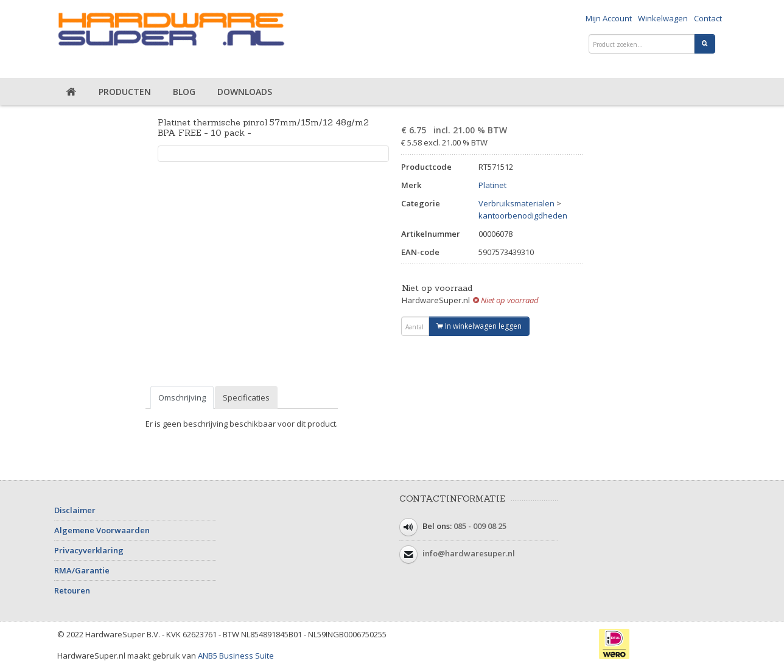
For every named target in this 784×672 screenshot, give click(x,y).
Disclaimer (75, 510)
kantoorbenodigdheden (523, 215)
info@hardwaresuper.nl (469, 553)
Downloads (245, 92)
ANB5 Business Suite (236, 656)
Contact (708, 18)
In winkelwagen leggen (479, 326)
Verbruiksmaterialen (516, 203)
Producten (125, 92)
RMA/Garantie (82, 570)
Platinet (492, 185)
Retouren (72, 590)
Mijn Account (609, 18)
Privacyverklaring (89, 550)
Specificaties (246, 397)
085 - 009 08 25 (480, 526)
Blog (184, 92)
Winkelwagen (663, 18)
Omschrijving (182, 397)
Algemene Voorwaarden (102, 530)
